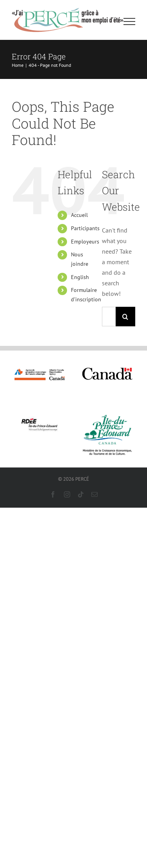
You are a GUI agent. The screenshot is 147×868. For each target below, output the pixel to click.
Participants (85, 228)
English (80, 277)
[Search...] (109, 317)
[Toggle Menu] (130, 21)
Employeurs (85, 242)
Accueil (79, 215)
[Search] (125, 317)
